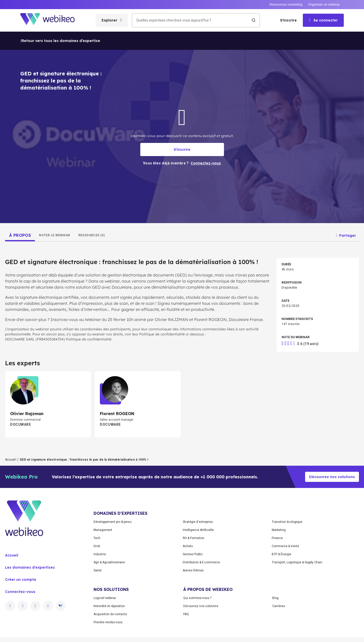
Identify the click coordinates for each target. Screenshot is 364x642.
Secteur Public (193, 554)
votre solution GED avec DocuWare (98, 287)
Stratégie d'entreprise (198, 522)
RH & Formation (194, 538)
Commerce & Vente (285, 546)
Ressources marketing (286, 4)
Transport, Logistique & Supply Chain (297, 562)
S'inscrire (288, 20)
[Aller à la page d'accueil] (52, 20)
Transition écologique (287, 522)
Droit (97, 546)
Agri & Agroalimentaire (109, 562)
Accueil (10, 460)
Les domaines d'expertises (30, 567)
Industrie (100, 554)
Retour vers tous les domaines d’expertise (60, 41)
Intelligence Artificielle (198, 530)
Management (103, 530)
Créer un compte (21, 580)
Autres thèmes (193, 570)
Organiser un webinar (324, 4)
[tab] (20, 235)
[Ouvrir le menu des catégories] (112, 20)
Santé (98, 570)
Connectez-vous (20, 592)
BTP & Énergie (281, 554)
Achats (188, 546)
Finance (277, 538)
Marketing (279, 530)
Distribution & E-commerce (201, 562)
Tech (97, 538)
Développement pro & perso (112, 522)
